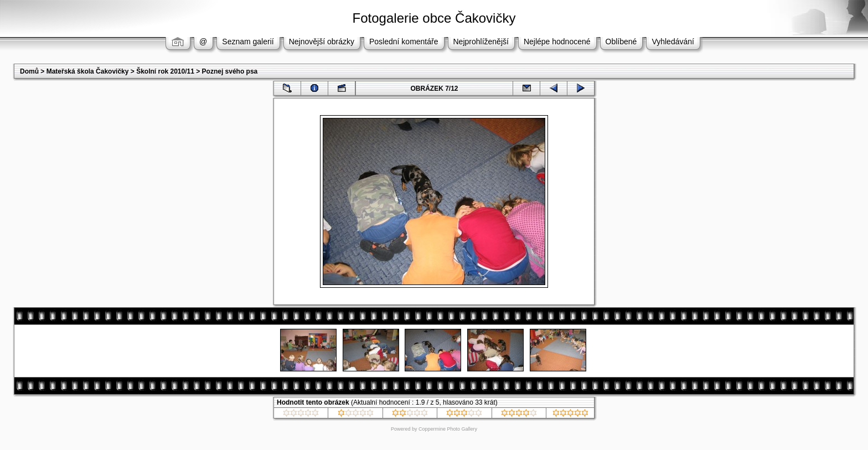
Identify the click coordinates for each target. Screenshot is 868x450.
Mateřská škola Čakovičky (88, 71)
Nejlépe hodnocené (557, 42)
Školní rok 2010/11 (165, 71)
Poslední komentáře (404, 42)
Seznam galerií (248, 42)
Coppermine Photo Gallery (448, 429)
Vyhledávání (673, 42)
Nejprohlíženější (481, 42)
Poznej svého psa (230, 71)
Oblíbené (621, 42)
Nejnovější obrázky (322, 42)
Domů (29, 71)
